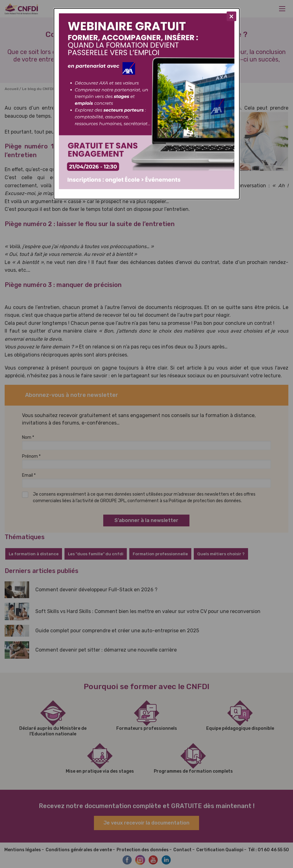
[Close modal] (231, 16)
